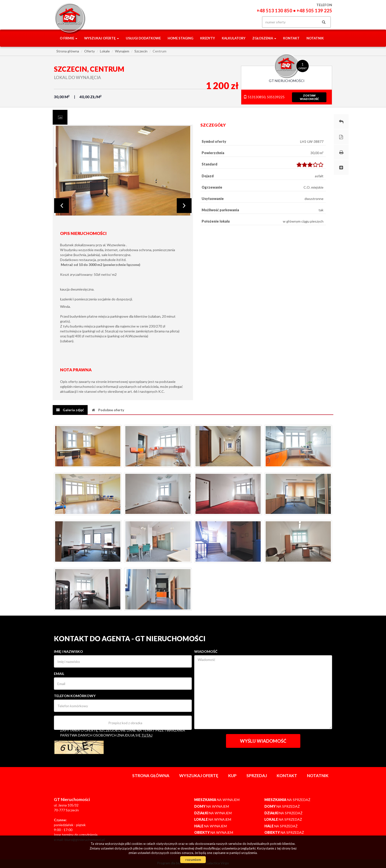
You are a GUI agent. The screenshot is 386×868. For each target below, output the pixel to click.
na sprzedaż (287, 800)
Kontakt (291, 38)
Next (184, 206)
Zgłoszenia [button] (264, 38)
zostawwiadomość (309, 97)
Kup (232, 776)
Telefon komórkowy (75, 696)
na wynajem (217, 800)
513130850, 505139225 (264, 97)
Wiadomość (206, 651)
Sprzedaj (257, 776)
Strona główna (151, 776)
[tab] (60, 117)
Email (59, 674)
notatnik (315, 38)
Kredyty (208, 38)
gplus (240, 22)
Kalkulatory (234, 38)
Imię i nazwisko (68, 651)
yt (250, 22)
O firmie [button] (69, 38)
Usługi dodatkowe (143, 38)
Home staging (180, 38)
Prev (62, 206)
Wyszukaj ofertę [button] (102, 38)
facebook (229, 22)
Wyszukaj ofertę (199, 776)
